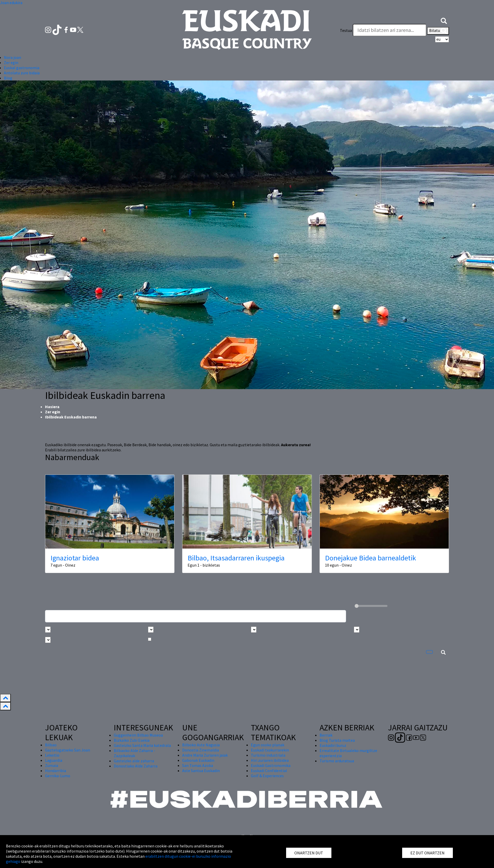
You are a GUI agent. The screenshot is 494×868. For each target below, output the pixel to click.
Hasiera (52, 407)
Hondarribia (56, 771)
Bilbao (51, 745)
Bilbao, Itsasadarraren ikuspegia (236, 558)
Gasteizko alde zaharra (134, 761)
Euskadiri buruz (333, 745)
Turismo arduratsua (337, 761)
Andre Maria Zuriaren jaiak (205, 755)
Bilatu (438, 31)
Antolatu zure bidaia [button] (22, 73)
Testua (346, 30)
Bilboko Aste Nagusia (201, 745)
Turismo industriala (268, 755)
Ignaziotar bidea (75, 558)
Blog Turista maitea (337, 740)
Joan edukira (11, 3)
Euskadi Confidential (269, 771)
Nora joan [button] (12, 57)
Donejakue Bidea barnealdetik (370, 558)
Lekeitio (52, 755)
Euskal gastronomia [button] (22, 68)
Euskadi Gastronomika (271, 765)
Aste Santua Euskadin (201, 771)
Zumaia (52, 765)
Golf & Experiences (267, 776)
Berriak (326, 735)
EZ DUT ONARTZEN (427, 853)
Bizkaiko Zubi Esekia (132, 740)
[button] (444, 20)
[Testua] (390, 30)
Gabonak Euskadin (198, 760)
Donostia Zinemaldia (201, 750)
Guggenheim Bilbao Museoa (138, 735)
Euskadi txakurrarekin (270, 750)
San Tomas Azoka (198, 765)
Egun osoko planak (268, 745)
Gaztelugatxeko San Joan (68, 750)
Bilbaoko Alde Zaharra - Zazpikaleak (134, 753)
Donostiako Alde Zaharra (136, 766)
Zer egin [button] (11, 62)
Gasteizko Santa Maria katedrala (142, 745)
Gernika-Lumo (58, 776)
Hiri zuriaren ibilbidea (270, 760)
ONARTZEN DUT (309, 853)
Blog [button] (8, 78)
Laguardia (54, 760)
